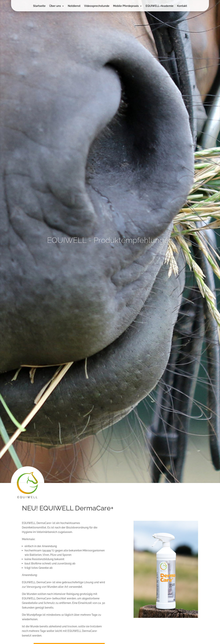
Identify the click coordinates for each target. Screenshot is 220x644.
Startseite (39, 6)
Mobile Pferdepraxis (126, 6)
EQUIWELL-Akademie (160, 6)
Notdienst (74, 6)
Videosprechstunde (97, 6)
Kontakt (182, 6)
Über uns (55, 6)
